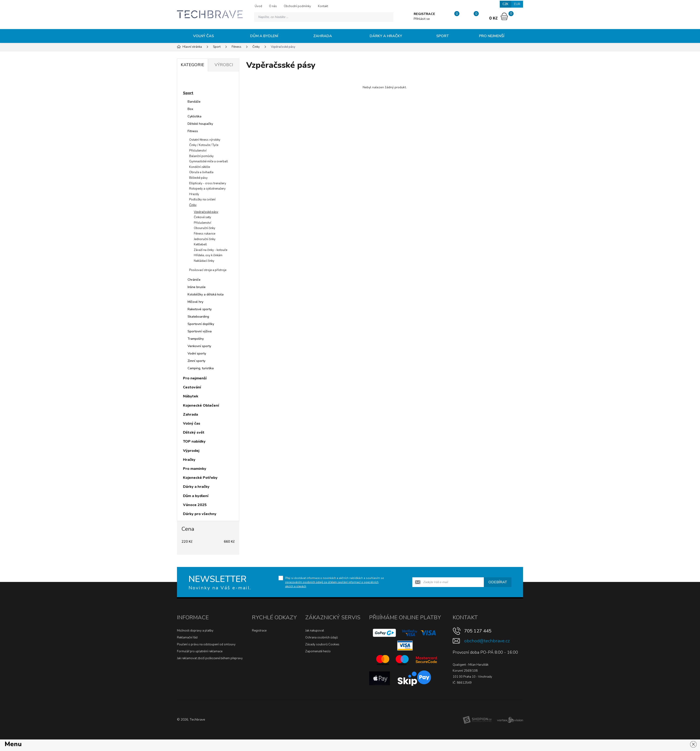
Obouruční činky (205, 228)
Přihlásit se (422, 19)
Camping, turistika (201, 368)
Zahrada (323, 36)
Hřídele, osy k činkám (208, 255)
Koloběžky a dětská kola (206, 294)
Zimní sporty (196, 361)
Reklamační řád (187, 638)
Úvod (258, 6)
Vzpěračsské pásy (206, 212)
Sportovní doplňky (201, 324)
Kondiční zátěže (200, 167)
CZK (506, 4)
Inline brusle (197, 287)
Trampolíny (196, 339)
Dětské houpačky (200, 124)
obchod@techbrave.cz (487, 641)
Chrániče (194, 280)
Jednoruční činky (205, 239)
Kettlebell (200, 244)
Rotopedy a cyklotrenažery (207, 189)
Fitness (193, 131)
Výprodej (191, 451)
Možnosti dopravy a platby (195, 631)
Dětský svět (194, 432)
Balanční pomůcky (201, 156)
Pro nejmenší (492, 36)
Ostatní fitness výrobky (205, 140)
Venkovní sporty (199, 346)
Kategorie (192, 65)
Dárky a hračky (386, 36)
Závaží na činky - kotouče (211, 250)
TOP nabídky (194, 441)
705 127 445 (478, 631)
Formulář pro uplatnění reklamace (200, 651)
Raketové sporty (200, 309)
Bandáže (194, 102)
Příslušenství (198, 151)
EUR (517, 4)
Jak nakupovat (315, 631)
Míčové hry (195, 302)
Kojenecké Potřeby (200, 478)
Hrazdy (194, 194)
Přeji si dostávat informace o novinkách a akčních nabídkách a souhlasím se (334, 582)
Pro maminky (195, 469)
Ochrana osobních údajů (322, 638)
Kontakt (323, 6)
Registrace (259, 631)
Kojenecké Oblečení (201, 405)
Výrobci (224, 65)
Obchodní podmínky (297, 6)
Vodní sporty (197, 353)
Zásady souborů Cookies (322, 644)
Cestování (192, 387)
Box (190, 109)
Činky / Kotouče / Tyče (204, 145)
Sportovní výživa (200, 331)
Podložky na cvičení (202, 200)
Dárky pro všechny (200, 514)
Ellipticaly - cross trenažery (208, 183)
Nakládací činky (204, 261)
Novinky (194, 82)
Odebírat (498, 582)
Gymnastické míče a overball (209, 161)
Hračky (189, 460)
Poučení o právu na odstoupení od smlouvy (206, 644)
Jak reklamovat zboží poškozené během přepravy (210, 658)
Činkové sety (202, 217)
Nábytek (191, 396)
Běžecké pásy (198, 178)
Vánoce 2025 (195, 505)
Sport (443, 36)
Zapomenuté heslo (318, 651)
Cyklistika (194, 116)
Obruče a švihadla (201, 172)
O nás (273, 6)
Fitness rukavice (205, 234)
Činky (193, 205)
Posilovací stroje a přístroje (208, 270)
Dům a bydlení (264, 36)
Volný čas (203, 36)
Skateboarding (198, 317)
